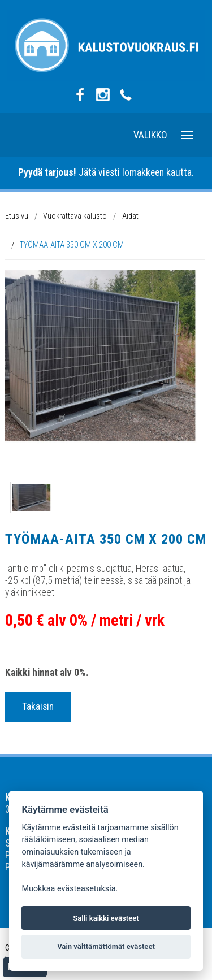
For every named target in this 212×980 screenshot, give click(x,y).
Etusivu (17, 216)
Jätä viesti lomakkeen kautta (105, 172)
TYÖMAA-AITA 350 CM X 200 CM (72, 245)
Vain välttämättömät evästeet (106, 946)
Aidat (130, 216)
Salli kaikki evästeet (106, 918)
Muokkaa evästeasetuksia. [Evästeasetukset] (70, 889)
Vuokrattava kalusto (75, 216)
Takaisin (38, 706)
